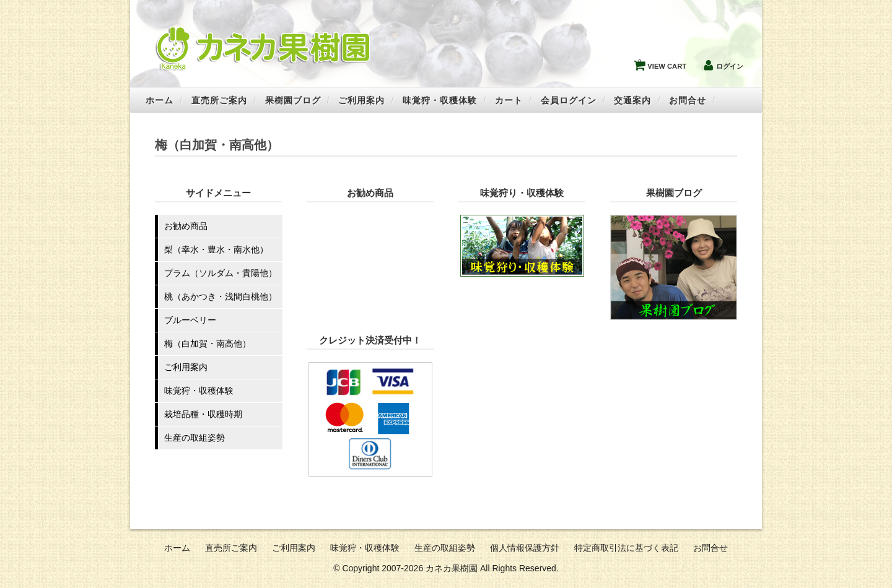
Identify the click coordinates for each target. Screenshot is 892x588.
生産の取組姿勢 (195, 438)
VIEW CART (662, 63)
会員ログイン (569, 100)
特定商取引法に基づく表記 (626, 548)
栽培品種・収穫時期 (203, 414)
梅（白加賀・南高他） (208, 344)
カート (509, 100)
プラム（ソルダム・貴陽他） (221, 273)
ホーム (160, 100)
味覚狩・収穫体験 (440, 100)
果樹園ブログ (293, 100)
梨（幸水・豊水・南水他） (216, 249)
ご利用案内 (361, 100)
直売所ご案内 (219, 100)
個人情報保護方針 (525, 548)
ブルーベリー (190, 320)
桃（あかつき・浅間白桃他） (221, 296)
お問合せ (688, 100)
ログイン (730, 66)
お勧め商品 (186, 226)
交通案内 (632, 100)
